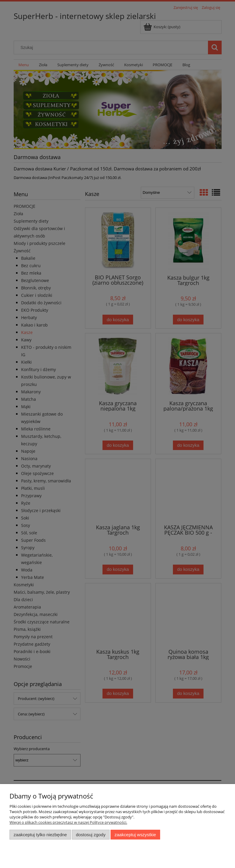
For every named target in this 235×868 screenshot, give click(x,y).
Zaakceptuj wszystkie (135, 835)
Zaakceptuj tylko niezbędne (40, 835)
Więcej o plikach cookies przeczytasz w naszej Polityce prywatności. (68, 822)
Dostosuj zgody (91, 835)
